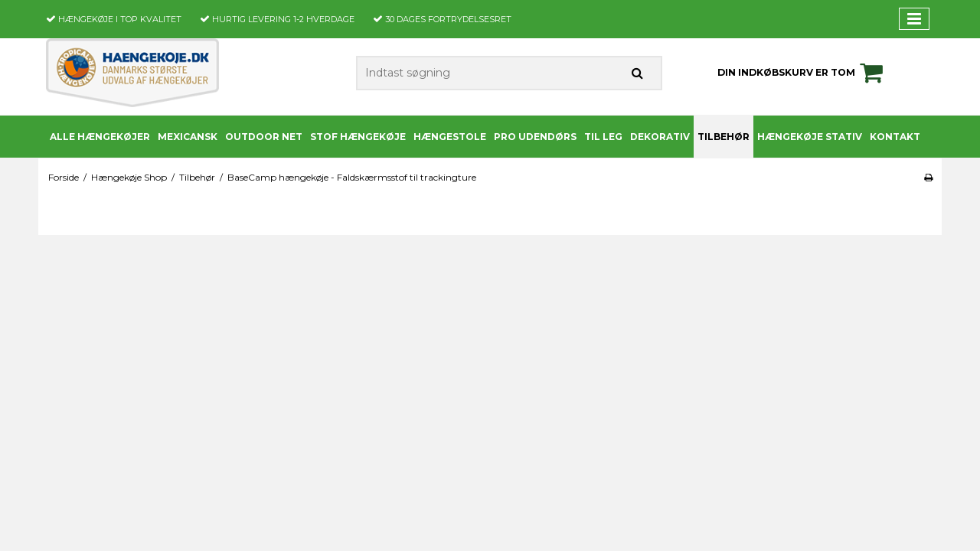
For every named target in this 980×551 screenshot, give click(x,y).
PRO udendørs (535, 137)
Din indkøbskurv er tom (802, 73)
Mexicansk (188, 137)
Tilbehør (724, 137)
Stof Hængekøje (358, 137)
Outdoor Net (264, 137)
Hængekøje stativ (810, 137)
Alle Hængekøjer (100, 137)
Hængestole (450, 137)
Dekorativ (660, 137)
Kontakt (895, 137)
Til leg (603, 137)
